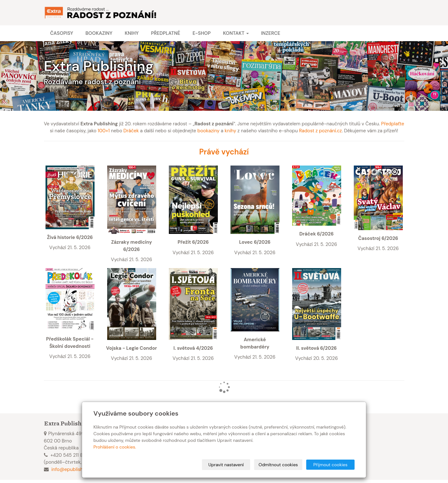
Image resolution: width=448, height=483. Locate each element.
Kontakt (236, 33)
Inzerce (271, 33)
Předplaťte (393, 124)
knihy (231, 131)
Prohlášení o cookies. (115, 447)
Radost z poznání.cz (320, 131)
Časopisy (62, 33)
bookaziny (208, 131)
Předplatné (165, 33)
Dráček (131, 131)
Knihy (132, 33)
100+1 (104, 131)
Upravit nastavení (226, 465)
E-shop (202, 33)
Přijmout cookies (330, 465)
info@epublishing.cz (74, 469)
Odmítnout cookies (278, 465)
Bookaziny (99, 33)
